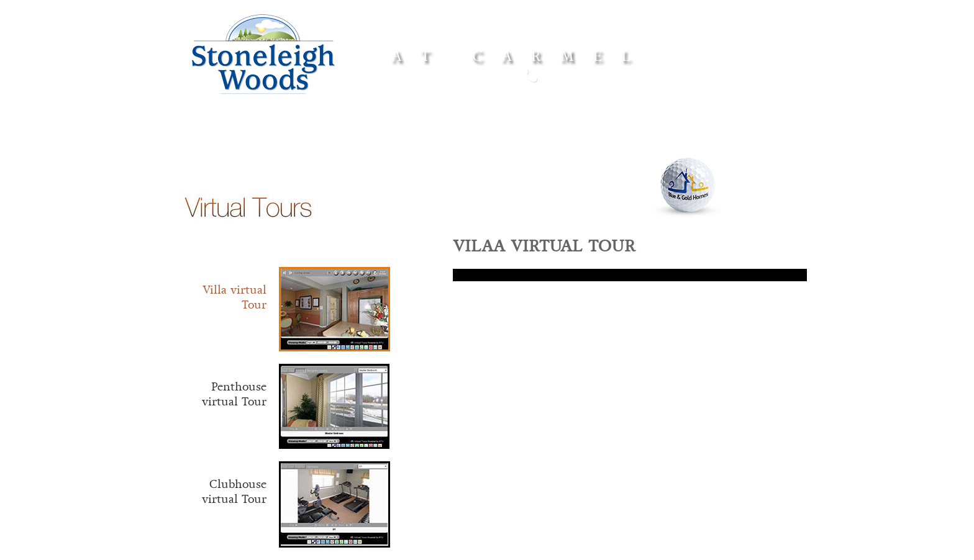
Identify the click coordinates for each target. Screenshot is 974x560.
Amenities (332, 137)
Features (483, 140)
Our (651, 139)
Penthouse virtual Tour (234, 394)
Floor (412, 139)
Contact (725, 139)
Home (249, 137)
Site (568, 139)
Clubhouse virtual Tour (234, 492)
